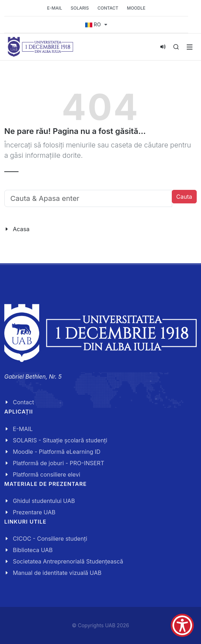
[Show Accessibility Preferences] (182, 625)
